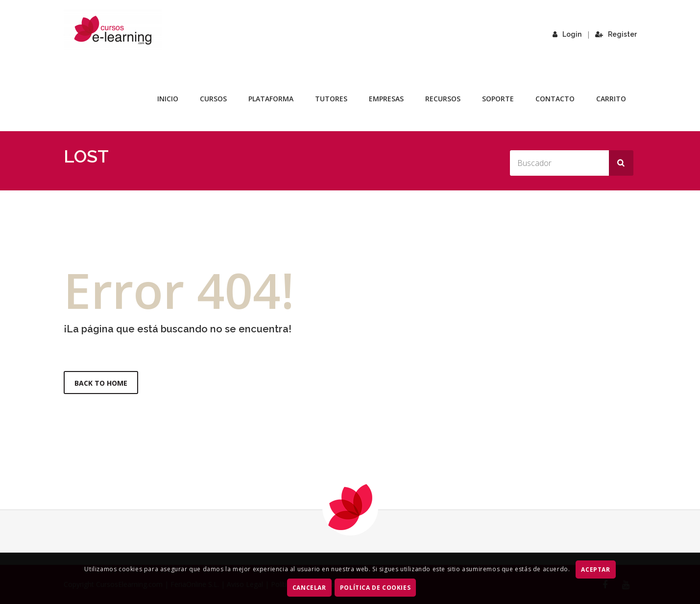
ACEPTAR (595, 569)
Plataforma (271, 99)
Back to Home (101, 383)
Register (616, 34)
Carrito (611, 99)
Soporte (498, 99)
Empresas (386, 99)
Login (567, 34)
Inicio (168, 99)
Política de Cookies (375, 588)
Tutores (331, 99)
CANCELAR (309, 588)
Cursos (213, 99)
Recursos (443, 99)
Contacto (555, 99)
